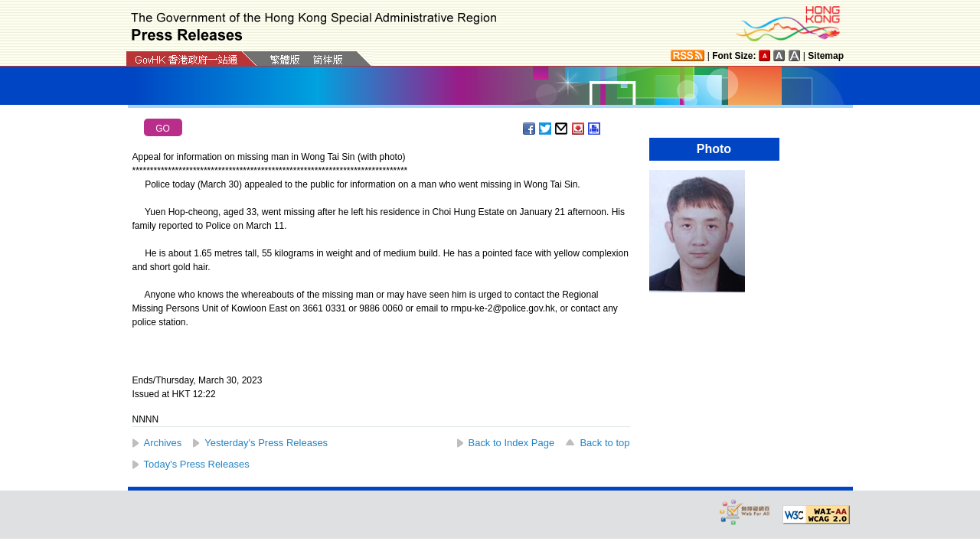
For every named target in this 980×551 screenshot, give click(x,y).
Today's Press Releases (197, 464)
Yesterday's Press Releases (266, 443)
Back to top (604, 443)
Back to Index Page (512, 443)
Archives (163, 443)
